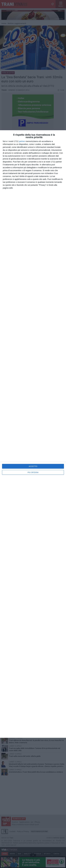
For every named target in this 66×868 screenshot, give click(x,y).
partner (22, 141)
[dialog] (33, 434)
